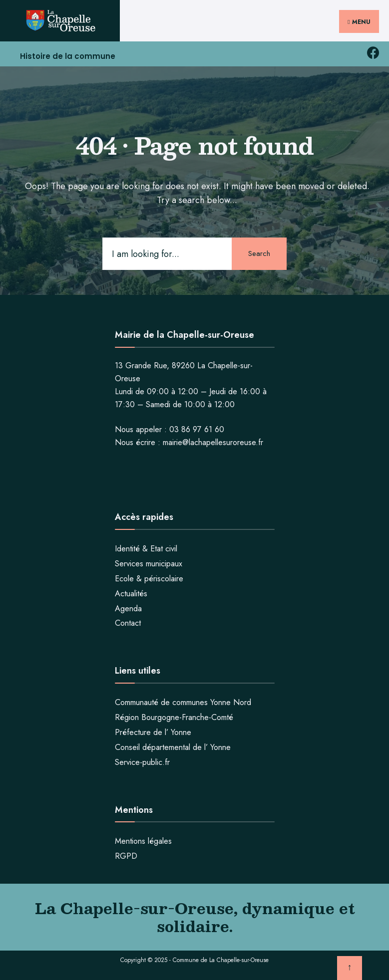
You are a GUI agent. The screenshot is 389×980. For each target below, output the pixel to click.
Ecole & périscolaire (149, 579)
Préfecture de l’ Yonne (153, 732)
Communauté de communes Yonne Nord (183, 702)
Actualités (131, 594)
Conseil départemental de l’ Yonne (173, 747)
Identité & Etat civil (146, 549)
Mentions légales (143, 841)
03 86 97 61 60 (197, 429)
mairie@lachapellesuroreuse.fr (213, 442)
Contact (128, 623)
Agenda (128, 609)
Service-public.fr (142, 762)
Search (259, 253)
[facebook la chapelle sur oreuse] (373, 53)
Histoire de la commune (68, 56)
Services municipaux (149, 564)
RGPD (126, 856)
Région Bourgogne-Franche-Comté (174, 717)
